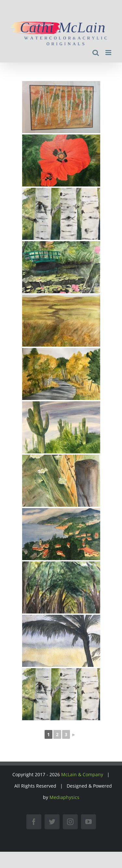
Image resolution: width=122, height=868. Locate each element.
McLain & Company (82, 774)
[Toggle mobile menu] (109, 53)
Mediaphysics (64, 797)
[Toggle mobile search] (96, 53)
